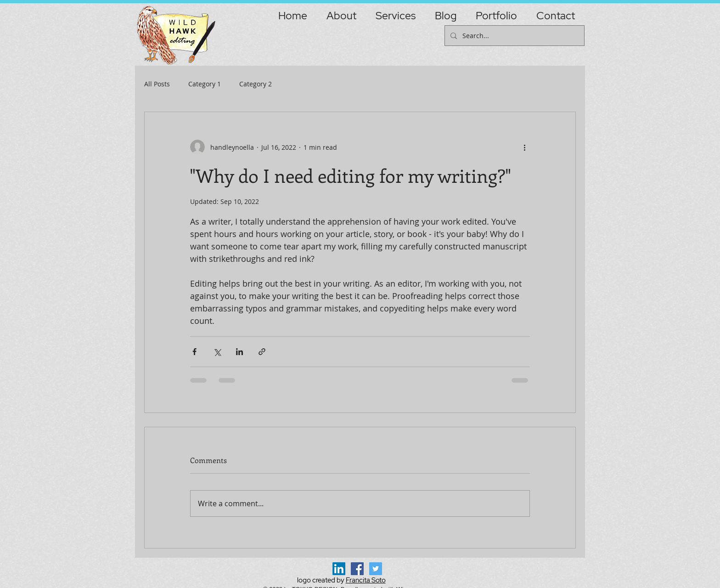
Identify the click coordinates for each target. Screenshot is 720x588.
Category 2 (256, 84)
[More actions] (524, 147)
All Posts (157, 84)
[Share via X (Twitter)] (217, 352)
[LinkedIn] (339, 569)
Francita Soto (366, 580)
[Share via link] (262, 352)
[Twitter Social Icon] (376, 569)
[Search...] (514, 36)
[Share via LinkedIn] (239, 352)
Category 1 (205, 84)
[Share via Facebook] (194, 352)
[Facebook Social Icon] (357, 569)
